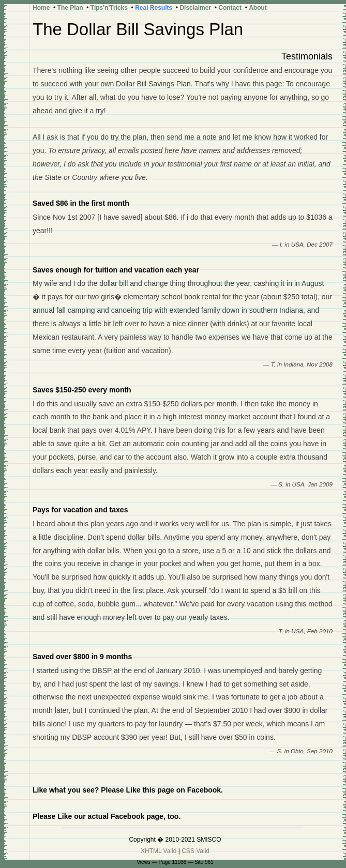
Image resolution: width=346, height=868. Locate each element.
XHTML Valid (159, 851)
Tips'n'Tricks (109, 8)
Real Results (154, 8)
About (258, 8)
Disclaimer (195, 8)
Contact (230, 8)
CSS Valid (195, 851)
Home (41, 8)
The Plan (70, 8)
